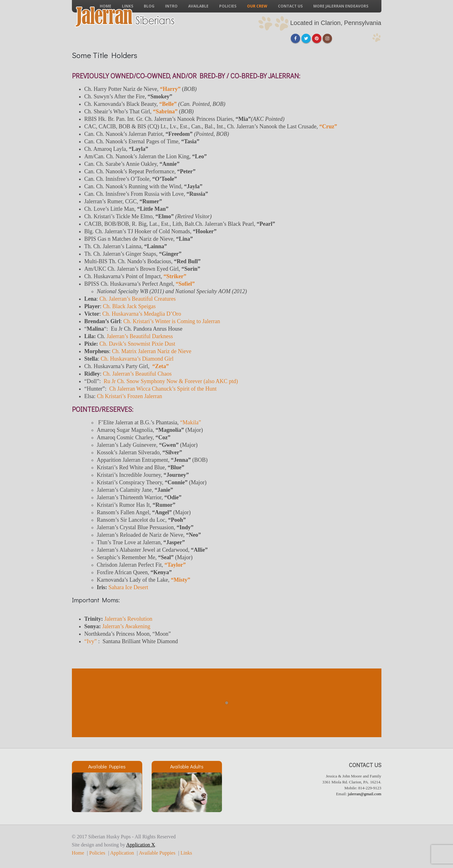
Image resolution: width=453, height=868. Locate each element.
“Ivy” (91, 641)
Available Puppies (107, 766)
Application (122, 853)
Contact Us (290, 6)
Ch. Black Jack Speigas (129, 306)
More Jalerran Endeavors (341, 6)
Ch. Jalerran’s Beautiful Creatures (138, 299)
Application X (141, 845)
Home (78, 853)
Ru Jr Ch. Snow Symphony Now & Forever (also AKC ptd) (171, 381)
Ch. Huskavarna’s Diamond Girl (137, 359)
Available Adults (187, 766)
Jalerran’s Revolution (128, 619)
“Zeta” (161, 366)
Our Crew (257, 6)
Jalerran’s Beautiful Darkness (140, 336)
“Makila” (191, 422)
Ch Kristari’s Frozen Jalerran (129, 396)
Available (198, 6)
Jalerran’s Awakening (126, 626)
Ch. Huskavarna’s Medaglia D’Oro (142, 314)
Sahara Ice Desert (128, 587)
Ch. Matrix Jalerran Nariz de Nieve (152, 351)
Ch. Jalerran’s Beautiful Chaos (137, 374)
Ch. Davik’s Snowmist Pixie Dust (137, 344)
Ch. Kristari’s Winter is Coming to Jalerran (172, 321)
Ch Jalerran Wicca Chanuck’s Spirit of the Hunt (163, 389)
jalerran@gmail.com (365, 794)
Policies (228, 6)
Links (186, 853)
